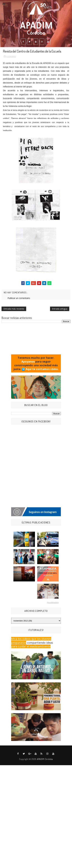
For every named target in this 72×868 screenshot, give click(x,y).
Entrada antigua (60, 309)
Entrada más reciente (14, 309)
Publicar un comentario (19, 298)
